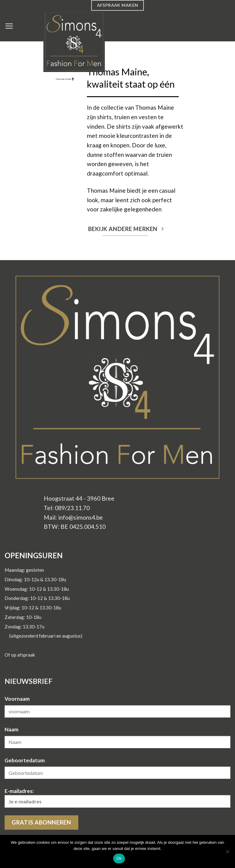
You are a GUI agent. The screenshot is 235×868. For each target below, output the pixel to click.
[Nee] (227, 853)
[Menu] (9, 26)
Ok (119, 858)
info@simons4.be (80, 517)
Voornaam (17, 699)
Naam (11, 729)
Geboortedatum (25, 760)
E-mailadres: (117, 798)
